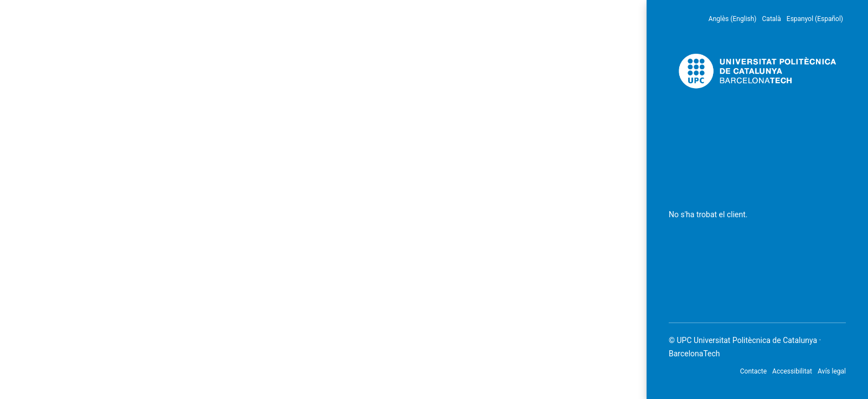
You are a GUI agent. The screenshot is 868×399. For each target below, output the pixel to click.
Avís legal (832, 371)
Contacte (753, 371)
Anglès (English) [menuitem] (733, 19)
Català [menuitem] (772, 19)
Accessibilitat (792, 371)
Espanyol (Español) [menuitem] (815, 19)
